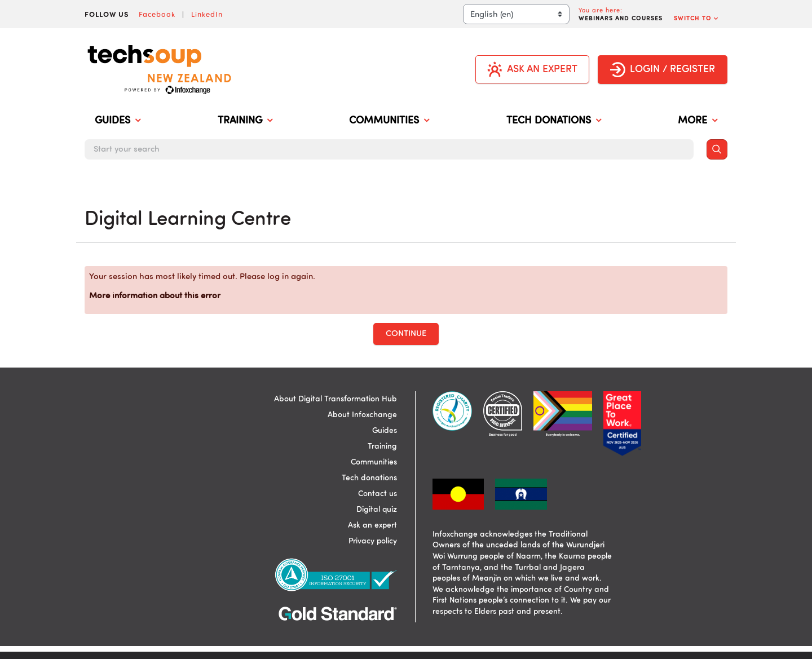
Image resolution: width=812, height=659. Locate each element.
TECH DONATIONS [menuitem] (554, 121)
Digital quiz (377, 510)
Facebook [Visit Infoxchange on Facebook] (157, 14)
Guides (385, 431)
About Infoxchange (362, 415)
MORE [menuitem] (698, 121)
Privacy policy (373, 541)
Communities (374, 462)
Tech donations (369, 478)
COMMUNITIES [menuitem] (389, 121)
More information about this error (155, 296)
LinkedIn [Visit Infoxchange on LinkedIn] (207, 14)
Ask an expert (372, 525)
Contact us (378, 494)
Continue (406, 334)
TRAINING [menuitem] (245, 121)
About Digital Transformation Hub (336, 399)
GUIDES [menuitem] (118, 121)
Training (382, 446)
